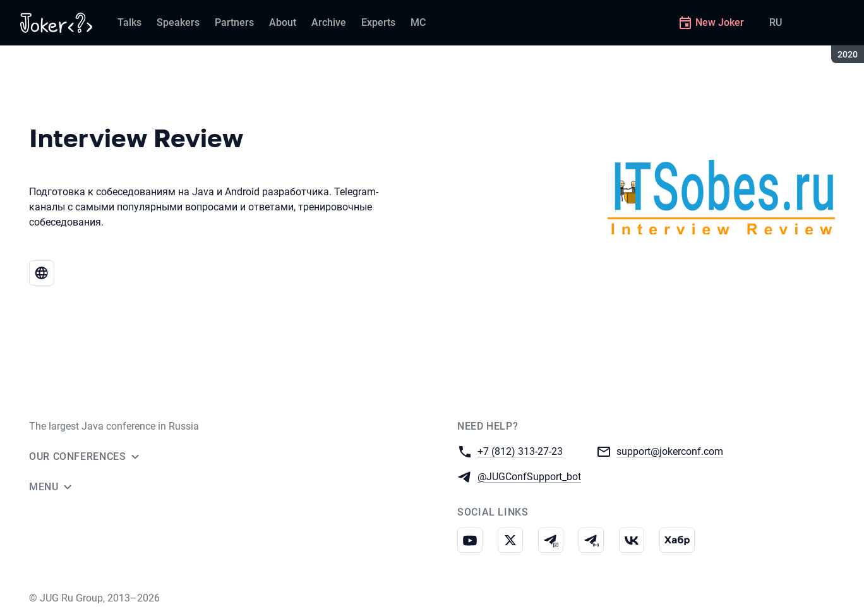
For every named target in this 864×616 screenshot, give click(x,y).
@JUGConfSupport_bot (529, 476)
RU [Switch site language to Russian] (776, 22)
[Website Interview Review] (42, 273)
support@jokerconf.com (670, 451)
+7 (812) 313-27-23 (520, 451)
